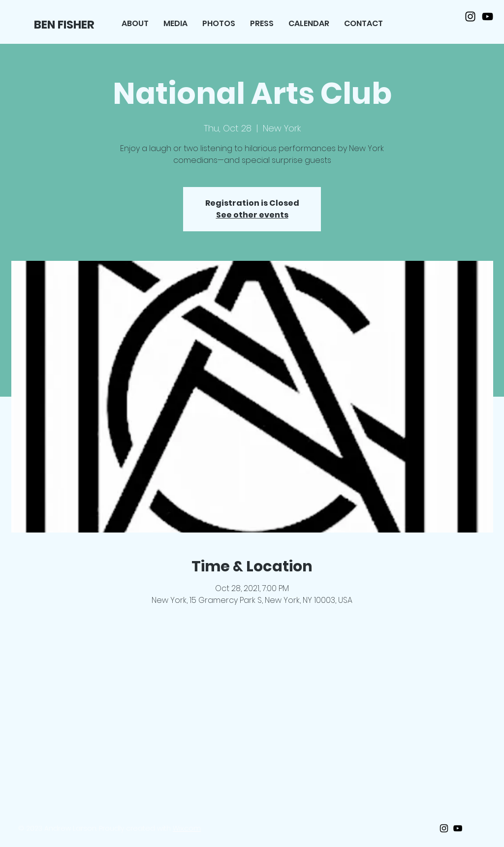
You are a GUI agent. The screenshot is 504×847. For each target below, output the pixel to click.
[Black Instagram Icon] (470, 16)
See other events (252, 215)
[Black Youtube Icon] (488, 16)
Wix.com (187, 828)
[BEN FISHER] (65, 25)
